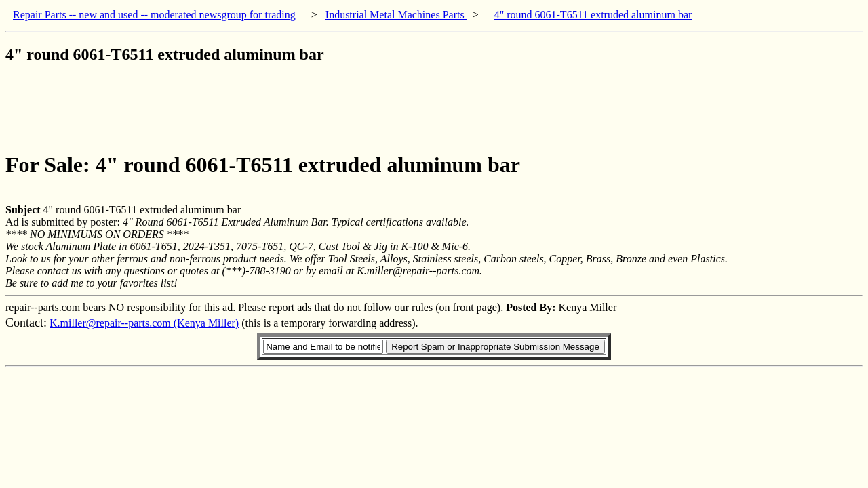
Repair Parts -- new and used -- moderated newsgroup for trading (154, 15)
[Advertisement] (252, 108)
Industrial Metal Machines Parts (396, 15)
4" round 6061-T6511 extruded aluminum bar (593, 15)
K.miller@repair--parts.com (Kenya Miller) (144, 323)
